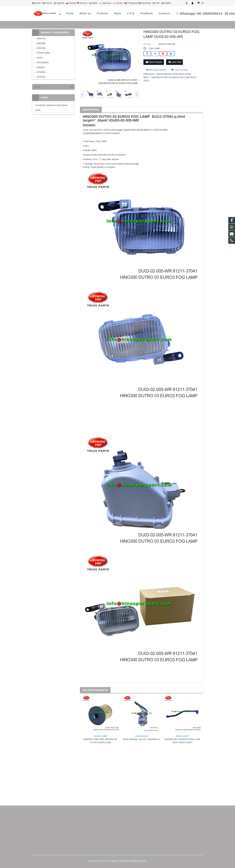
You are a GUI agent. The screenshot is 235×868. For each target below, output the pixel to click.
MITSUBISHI (43, 62)
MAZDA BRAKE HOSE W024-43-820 (174, 73)
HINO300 (41, 48)
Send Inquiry (154, 62)
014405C (116, 133)
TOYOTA (41, 77)
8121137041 (105, 133)
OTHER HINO (43, 53)
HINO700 (41, 39)
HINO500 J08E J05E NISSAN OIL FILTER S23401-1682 (100, 739)
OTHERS (41, 72)
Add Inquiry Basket (156, 69)
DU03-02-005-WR (124, 120)
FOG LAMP (154, 48)
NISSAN (41, 67)
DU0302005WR (92, 133)
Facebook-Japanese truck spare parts (52, 108)
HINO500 (41, 43)
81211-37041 (162, 117)
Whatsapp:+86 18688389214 (139, 14)
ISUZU (40, 58)
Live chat (175, 62)
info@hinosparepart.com (185, 14)
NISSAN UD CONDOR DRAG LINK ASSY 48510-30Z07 (182, 739)
